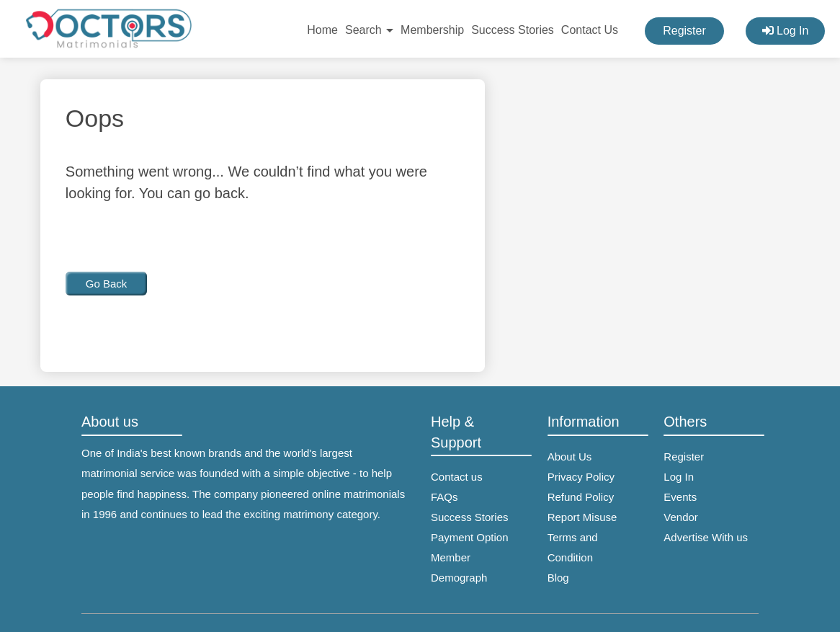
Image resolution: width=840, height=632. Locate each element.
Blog (558, 578)
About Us (570, 457)
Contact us (457, 477)
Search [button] (369, 30)
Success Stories (513, 30)
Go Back (107, 284)
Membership (432, 30)
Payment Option (470, 537)
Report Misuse (582, 517)
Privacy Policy (581, 477)
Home (322, 30)
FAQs (444, 497)
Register (684, 31)
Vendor (681, 517)
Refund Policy (581, 497)
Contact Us (590, 30)
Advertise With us (706, 537)
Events (680, 497)
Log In (786, 31)
